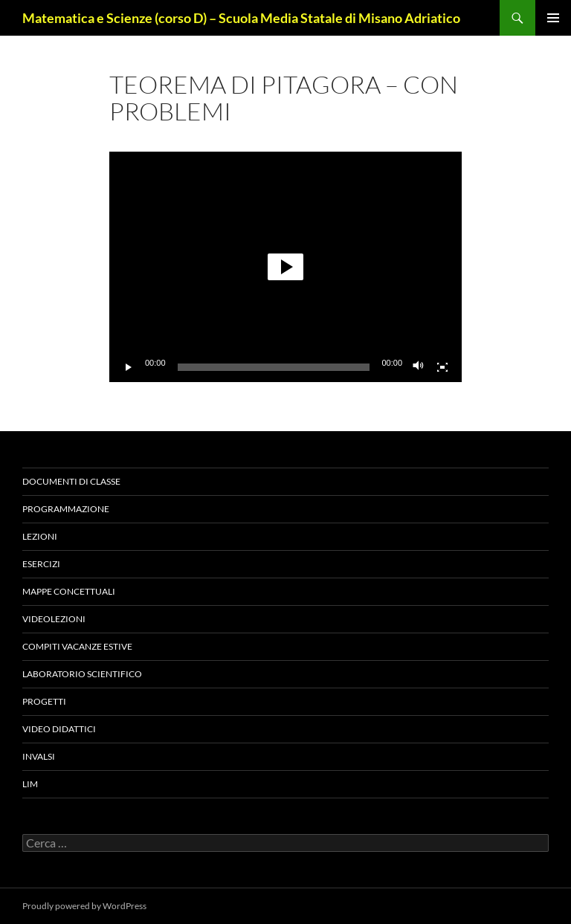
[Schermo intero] (442, 367)
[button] (285, 267)
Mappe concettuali (69, 591)
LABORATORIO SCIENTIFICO (82, 674)
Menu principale (553, 18)
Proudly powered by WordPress (84, 906)
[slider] (274, 367)
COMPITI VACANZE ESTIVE (77, 646)
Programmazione (66, 509)
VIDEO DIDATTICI (59, 729)
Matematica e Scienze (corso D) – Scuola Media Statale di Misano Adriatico (241, 18)
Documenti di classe (71, 481)
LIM (30, 784)
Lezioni (40, 536)
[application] (285, 267)
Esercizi (41, 564)
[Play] (129, 367)
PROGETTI (44, 701)
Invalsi (39, 756)
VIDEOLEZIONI (54, 619)
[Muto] (419, 367)
